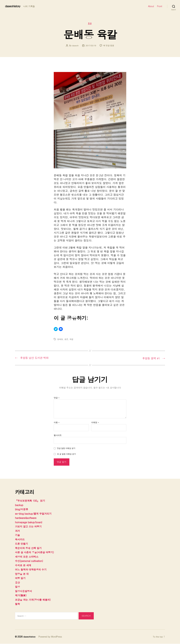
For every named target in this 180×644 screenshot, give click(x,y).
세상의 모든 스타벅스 (27, 557)
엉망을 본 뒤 (22, 574)
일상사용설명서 (24, 591)
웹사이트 (58, 435)
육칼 (72, 339)
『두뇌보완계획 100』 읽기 (31, 501)
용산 (90, 24)
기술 (18, 535)
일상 (18, 587)
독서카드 (20, 540)
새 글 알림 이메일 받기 (66, 454)
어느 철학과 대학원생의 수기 (32, 570)
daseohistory (13, 6)
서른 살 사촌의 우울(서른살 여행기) (36, 553)
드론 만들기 (22, 544)
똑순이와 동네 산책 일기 (29, 548)
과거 (18, 531)
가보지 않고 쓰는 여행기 (29, 527)
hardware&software (26, 518)
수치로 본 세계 (24, 565)
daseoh (75, 46)
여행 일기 (21, 578)
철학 (18, 604)
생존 (66, 339)
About (151, 6)
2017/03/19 (91, 46)
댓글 (57, 398)
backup (19, 505)
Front (160, 6)
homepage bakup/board (29, 522)
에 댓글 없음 (109, 46)
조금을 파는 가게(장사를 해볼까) (34, 600)
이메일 (95, 423)
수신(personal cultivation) (30, 561)
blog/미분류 (22, 510)
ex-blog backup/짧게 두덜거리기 (34, 514)
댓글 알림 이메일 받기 (66, 448)
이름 (57, 423)
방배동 (60, 339)
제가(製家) (21, 596)
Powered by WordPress (51, 637)
